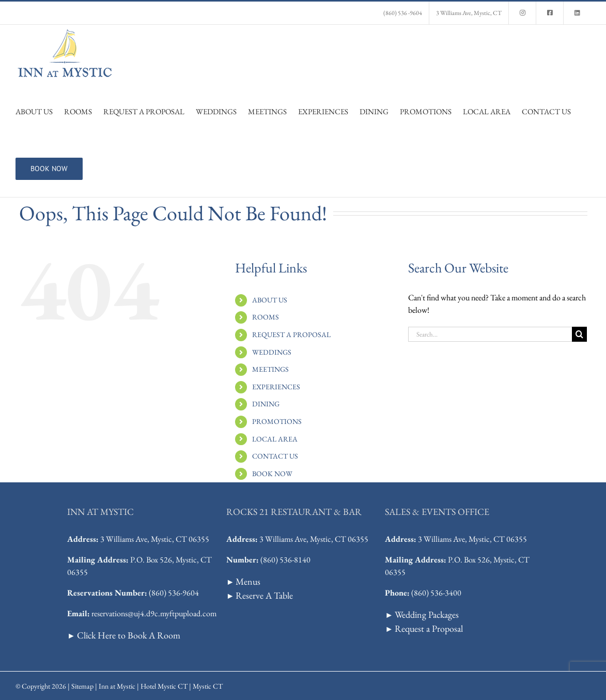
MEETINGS (270, 369)
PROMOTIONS (277, 421)
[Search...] (490, 334)
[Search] (579, 334)
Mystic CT (208, 686)
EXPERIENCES (276, 387)
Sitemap (82, 686)
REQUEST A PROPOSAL (291, 334)
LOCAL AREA (275, 439)
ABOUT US (270, 300)
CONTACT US (275, 456)
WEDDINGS (272, 352)
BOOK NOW (272, 474)
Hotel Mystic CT (164, 686)
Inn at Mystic (117, 686)
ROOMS (266, 317)
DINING (266, 404)
